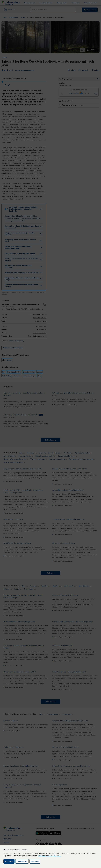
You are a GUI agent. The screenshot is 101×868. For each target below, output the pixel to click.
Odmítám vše (22, 861)
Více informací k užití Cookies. (50, 856)
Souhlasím (9, 861)
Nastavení (35, 861)
